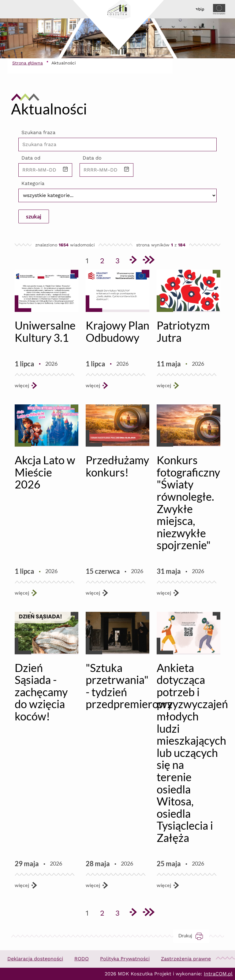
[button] (65, 170)
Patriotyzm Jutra (183, 331)
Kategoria (33, 183)
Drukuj (194, 936)
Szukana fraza (38, 132)
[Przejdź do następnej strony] (133, 261)
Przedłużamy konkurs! (117, 466)
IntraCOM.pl (218, 974)
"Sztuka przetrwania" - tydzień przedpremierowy (129, 686)
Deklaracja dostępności (35, 959)
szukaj (34, 216)
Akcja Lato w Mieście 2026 (45, 472)
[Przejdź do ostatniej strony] (148, 261)
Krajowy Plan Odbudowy (117, 331)
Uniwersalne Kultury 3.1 (45, 331)
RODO (82, 959)
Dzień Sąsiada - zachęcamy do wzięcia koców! (41, 692)
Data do (92, 158)
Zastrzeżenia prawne (186, 959)
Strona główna (28, 63)
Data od (31, 158)
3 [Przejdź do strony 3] (120, 260)
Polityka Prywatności (125, 959)
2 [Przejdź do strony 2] (104, 260)
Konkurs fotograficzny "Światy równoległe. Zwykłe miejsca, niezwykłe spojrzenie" (188, 502)
